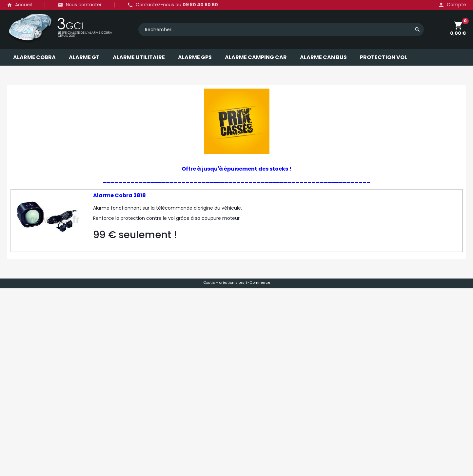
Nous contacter (84, 5)
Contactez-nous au (177, 5)
